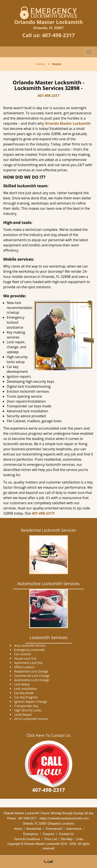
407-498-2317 (58, 35)
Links (80, 839)
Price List (51, 839)
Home (40, 64)
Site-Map (67, 839)
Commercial (54, 829)
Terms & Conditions (27, 839)
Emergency (31, 834)
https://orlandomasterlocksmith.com (64, 818)
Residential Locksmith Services (48, 530)
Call (48, 862)
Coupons (49, 834)
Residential (34, 829)
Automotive (74, 829)
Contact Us (66, 834)
